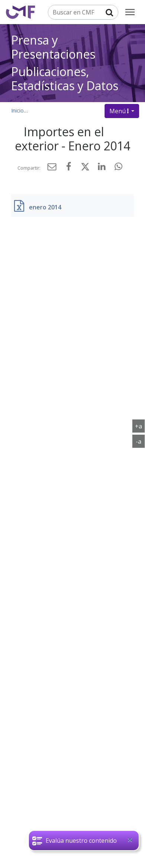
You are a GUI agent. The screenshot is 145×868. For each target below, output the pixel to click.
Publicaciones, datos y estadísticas (73, 110)
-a (140, 441)
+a (140, 426)
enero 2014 (45, 207)
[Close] (130, 840)
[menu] (130, 12)
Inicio (17, 110)
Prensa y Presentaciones (53, 47)
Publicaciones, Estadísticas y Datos (65, 79)
